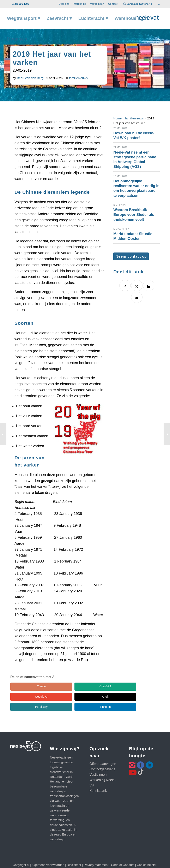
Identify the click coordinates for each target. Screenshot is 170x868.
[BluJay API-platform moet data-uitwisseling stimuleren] (167, 434)
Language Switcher (138, 4)
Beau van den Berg (30, 78)
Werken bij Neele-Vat (103, 773)
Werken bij (80, 4)
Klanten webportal (54, 860)
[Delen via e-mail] (137, 297)
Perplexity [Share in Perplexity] (68, 697)
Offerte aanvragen (103, 754)
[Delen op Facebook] (125, 286)
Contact (113, 4)
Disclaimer (74, 855)
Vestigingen (97, 4)
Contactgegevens (102, 759)
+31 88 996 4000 (20, 4)
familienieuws (78, 78)
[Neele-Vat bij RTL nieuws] (3, 434)
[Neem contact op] (131, 257)
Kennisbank (98, 781)
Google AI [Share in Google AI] (108, 686)
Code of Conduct (123, 855)
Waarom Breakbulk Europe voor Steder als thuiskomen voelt (134, 215)
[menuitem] (64, 4)
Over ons (64, 4)
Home (117, 118)
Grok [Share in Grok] (29, 697)
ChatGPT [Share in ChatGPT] (68, 686)
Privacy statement (96, 855)
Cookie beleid (146, 855)
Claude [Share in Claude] (29, 686)
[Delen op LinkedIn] (149, 286)
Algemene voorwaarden (48, 855)
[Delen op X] (137, 286)
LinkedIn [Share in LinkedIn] (108, 697)
